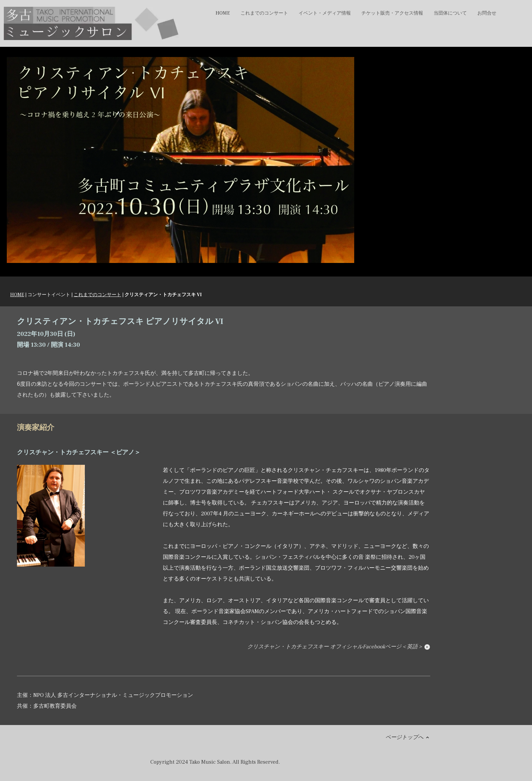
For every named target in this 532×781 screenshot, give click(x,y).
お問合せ (487, 13)
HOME (223, 13)
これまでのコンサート (97, 295)
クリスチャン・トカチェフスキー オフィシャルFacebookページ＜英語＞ (339, 647)
